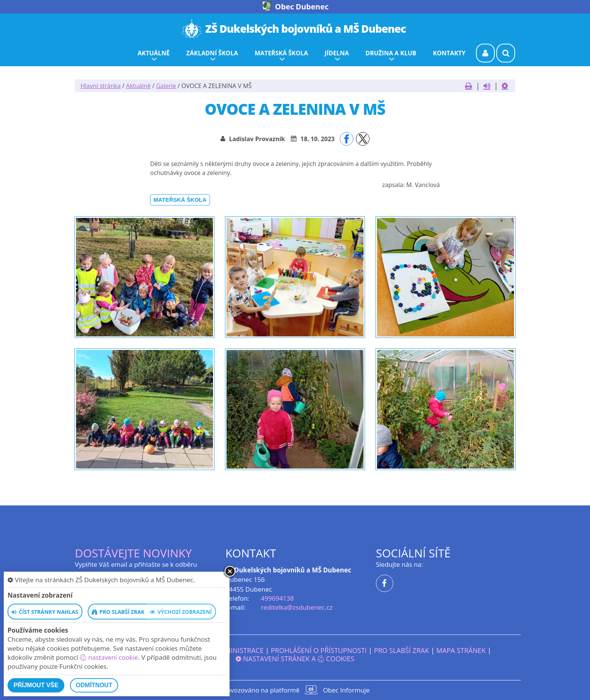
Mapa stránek (461, 650)
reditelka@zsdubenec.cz (297, 607)
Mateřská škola (180, 200)
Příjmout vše (36, 685)
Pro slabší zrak (401, 650)
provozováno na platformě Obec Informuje (295, 690)
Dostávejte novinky (133, 553)
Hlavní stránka (101, 86)
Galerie (166, 86)
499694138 (277, 598)
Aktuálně (138, 86)
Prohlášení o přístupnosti (319, 650)
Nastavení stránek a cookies (295, 659)
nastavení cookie (109, 657)
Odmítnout (94, 685)
